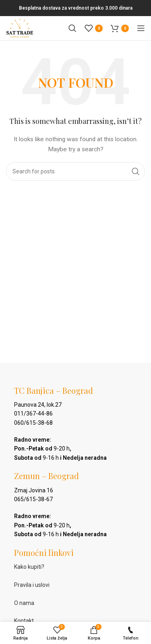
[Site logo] (20, 28)
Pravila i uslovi (32, 585)
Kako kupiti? (29, 567)
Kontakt (24, 621)
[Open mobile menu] (141, 28)
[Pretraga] (72, 28)
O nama (24, 603)
